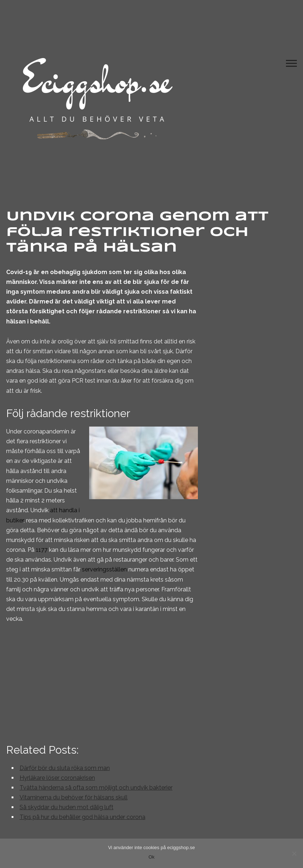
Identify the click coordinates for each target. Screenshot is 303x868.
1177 (42, 550)
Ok (152, 857)
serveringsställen (104, 569)
